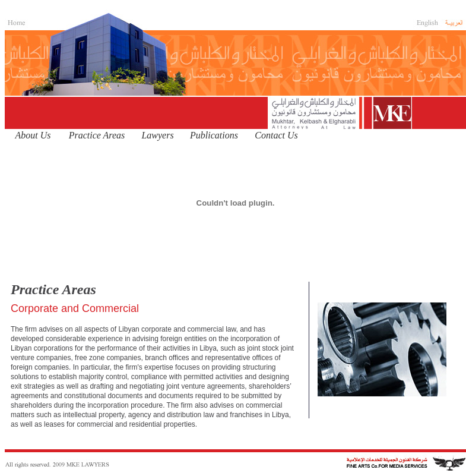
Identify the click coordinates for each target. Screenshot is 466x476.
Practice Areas (97, 135)
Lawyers (157, 135)
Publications (214, 135)
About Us (33, 135)
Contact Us (276, 135)
